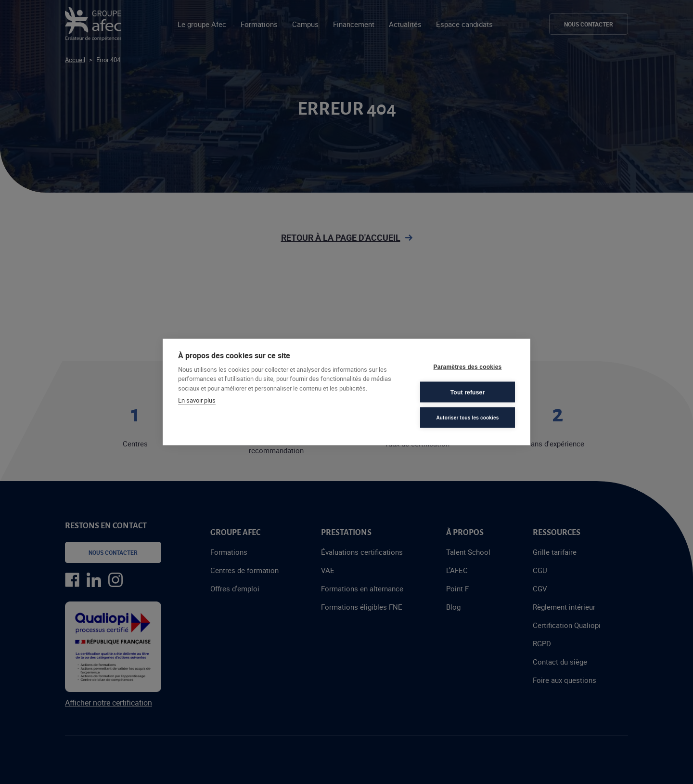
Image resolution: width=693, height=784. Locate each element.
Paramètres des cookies (468, 366)
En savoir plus (197, 400)
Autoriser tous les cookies (467, 417)
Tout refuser (468, 392)
